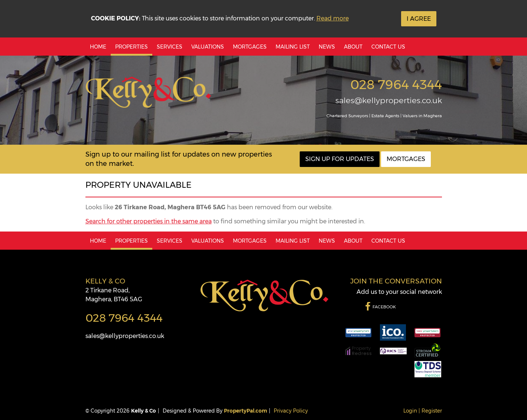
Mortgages (250, 47)
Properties (131, 47)
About (353, 47)
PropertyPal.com (245, 411)
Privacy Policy (291, 411)
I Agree (419, 19)
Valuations (208, 47)
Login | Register (423, 411)
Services (170, 47)
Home (98, 47)
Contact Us (388, 47)
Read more (333, 18)
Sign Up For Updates (340, 159)
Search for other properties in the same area (149, 221)
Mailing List (293, 47)
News (327, 47)
